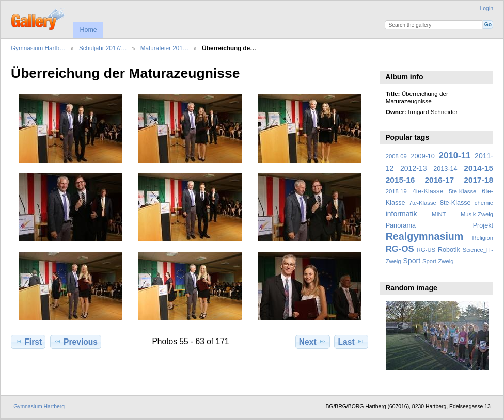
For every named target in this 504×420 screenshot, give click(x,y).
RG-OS (400, 249)
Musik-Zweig (477, 214)
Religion (483, 238)
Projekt (483, 225)
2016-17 (440, 180)
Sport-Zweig (438, 261)
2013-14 (445, 169)
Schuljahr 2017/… (103, 48)
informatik (401, 214)
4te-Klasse (428, 191)
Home (88, 30)
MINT (439, 214)
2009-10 (423, 156)
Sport (412, 261)
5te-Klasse (462, 191)
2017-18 (478, 180)
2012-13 (414, 168)
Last (351, 342)
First (28, 342)
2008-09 (396, 156)
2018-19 (396, 191)
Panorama (401, 225)
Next (313, 342)
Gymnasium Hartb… (38, 48)
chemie (484, 203)
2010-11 (455, 156)
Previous (76, 342)
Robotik (449, 250)
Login (487, 9)
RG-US (426, 250)
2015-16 (400, 180)
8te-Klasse (455, 203)
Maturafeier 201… (165, 48)
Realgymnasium (425, 236)
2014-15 (478, 168)
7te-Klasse (423, 203)
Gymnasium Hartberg (39, 406)
